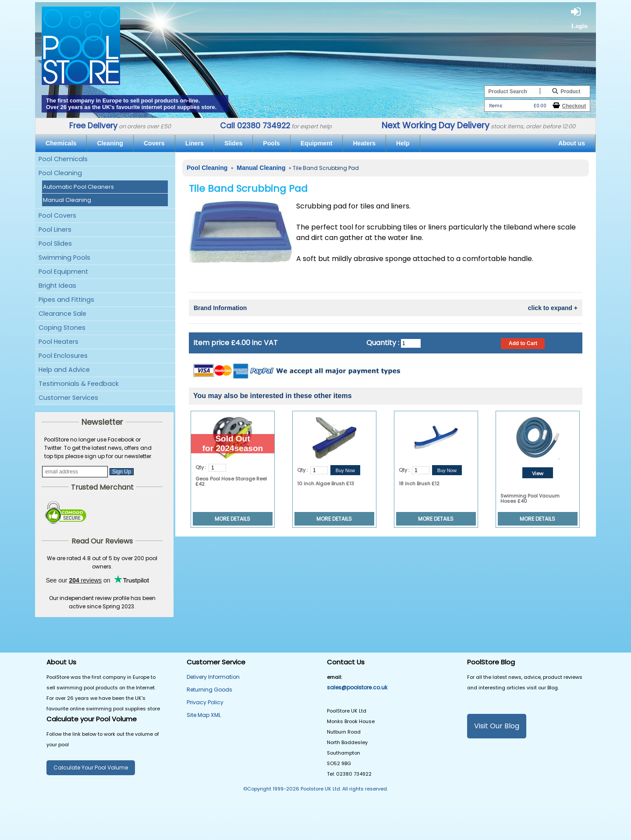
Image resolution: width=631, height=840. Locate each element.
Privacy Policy (205, 702)
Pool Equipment (63, 272)
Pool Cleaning (60, 173)
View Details (537, 474)
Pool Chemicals (63, 159)
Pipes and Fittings (66, 300)
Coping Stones (62, 328)
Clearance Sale (62, 314)
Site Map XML (204, 715)
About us (572, 143)
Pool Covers (57, 215)
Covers (154, 143)
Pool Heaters (58, 342)
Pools (271, 143)
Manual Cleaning (67, 200)
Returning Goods (209, 690)
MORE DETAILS (232, 519)
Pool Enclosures (63, 356)
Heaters (364, 143)
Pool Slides (55, 244)
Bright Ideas (57, 286)
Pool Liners (55, 229)
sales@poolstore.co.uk (357, 687)
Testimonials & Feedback (79, 384)
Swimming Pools (64, 258)
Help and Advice (64, 370)
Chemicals (61, 143)
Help (403, 143)
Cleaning (110, 143)
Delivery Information (213, 677)
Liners (195, 143)
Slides (233, 143)
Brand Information (386, 308)
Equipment (317, 143)
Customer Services (68, 398)
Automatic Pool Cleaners (78, 187)
